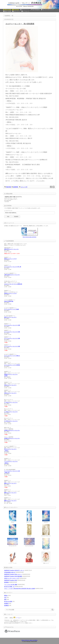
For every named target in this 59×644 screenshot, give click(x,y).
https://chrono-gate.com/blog (29, 640)
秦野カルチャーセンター (10, 317)
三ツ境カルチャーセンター (11, 402)
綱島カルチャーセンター (10, 483)
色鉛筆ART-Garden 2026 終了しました (14, 570)
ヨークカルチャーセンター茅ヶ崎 (13, 267)
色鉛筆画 (9, 187)
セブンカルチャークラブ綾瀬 (12, 309)
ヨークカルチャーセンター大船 (12, 325)
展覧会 (6, 595)
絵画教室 (16, 187)
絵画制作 (6, 603)
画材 (5, 599)
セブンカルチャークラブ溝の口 (12, 356)
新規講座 (6, 582)
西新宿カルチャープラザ (10, 293)
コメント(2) (24, 187)
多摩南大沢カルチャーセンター (12, 430)
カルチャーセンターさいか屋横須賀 (13, 284)
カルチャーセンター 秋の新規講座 (20, 24)
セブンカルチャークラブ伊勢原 (12, 365)
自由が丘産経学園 (9, 301)
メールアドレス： (9, 211)
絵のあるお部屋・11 (9, 587)
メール (16, 618)
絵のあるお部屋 (8, 601)
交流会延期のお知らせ (10, 572)
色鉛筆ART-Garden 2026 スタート (13, 574)
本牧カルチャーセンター (10, 385)
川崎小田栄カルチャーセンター (12, 275)
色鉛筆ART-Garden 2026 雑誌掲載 (13, 576)
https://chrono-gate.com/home (29, 237)
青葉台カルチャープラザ (10, 259)
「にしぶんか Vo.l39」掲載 (11, 585)
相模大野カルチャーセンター (12, 249)
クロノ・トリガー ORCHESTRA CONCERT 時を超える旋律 (20, 589)
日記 (5, 597)
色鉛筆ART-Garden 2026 (11, 580)
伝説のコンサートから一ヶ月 (12, 578)
